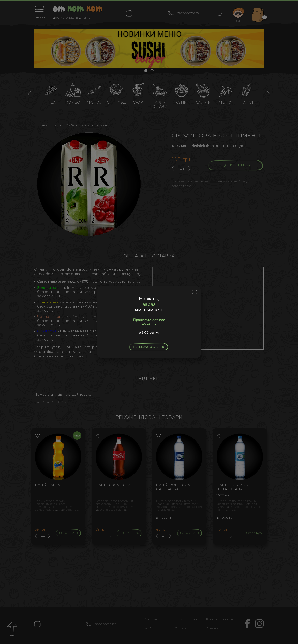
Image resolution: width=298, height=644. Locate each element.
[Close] (195, 292)
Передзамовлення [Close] (149, 347)
